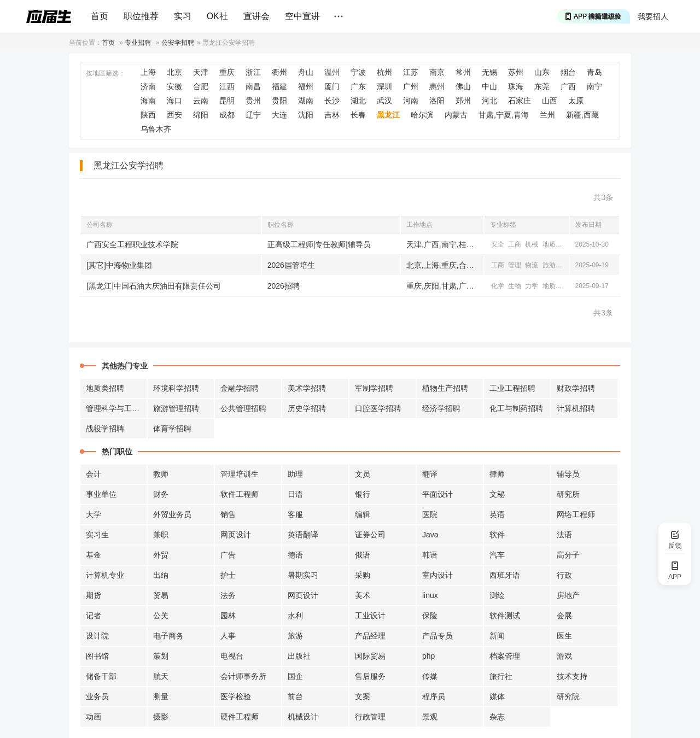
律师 (497, 474)
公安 (566, 244)
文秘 (497, 494)
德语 (295, 555)
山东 (542, 72)
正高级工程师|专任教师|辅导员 (319, 244)
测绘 (497, 595)
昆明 (227, 101)
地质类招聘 (105, 388)
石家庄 (520, 101)
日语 (295, 494)
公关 (161, 616)
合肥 (201, 86)
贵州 (253, 101)
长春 (358, 115)
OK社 (217, 16)
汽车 (497, 555)
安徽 (174, 86)
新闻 (497, 636)
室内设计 (437, 575)
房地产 (568, 595)
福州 (306, 86)
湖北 (358, 101)
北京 (174, 72)
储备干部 (101, 676)
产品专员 (437, 636)
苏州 (516, 72)
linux (430, 595)
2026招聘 (284, 286)
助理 (295, 474)
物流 (532, 265)
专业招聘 (138, 43)
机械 (532, 244)
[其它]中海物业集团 (119, 265)
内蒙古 (456, 115)
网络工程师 (576, 514)
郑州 (463, 101)
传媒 (430, 676)
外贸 (161, 555)
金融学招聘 (240, 388)
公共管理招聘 (243, 408)
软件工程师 (240, 494)
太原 (576, 101)
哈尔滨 (422, 115)
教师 (161, 474)
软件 (497, 535)
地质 (549, 244)
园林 (228, 616)
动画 (94, 717)
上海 (148, 72)
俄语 (363, 555)
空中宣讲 (302, 16)
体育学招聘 (172, 429)
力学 (532, 286)
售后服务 (370, 676)
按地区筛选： (106, 73)
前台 (295, 696)
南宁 (594, 86)
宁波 (358, 72)
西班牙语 (505, 575)
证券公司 (370, 535)
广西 (568, 86)
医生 (564, 636)
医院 (430, 514)
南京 (437, 72)
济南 (148, 86)
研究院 (568, 696)
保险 (430, 616)
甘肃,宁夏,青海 (504, 115)
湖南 (306, 101)
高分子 (568, 555)
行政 (564, 575)
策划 (161, 656)
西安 (174, 115)
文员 (363, 474)
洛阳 (437, 101)
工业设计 (370, 616)
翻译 (430, 474)
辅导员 (568, 474)
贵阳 (279, 101)
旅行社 (501, 676)
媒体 (497, 696)
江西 (227, 86)
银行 (363, 494)
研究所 (568, 494)
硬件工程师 (240, 717)
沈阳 (306, 115)
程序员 (434, 696)
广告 (228, 555)
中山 (489, 86)
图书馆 (97, 656)
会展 (564, 616)
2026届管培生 (291, 265)
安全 (498, 244)
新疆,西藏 (582, 115)
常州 (463, 72)
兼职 (161, 535)
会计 (94, 474)
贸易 (161, 595)
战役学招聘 (105, 429)
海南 (148, 101)
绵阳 (201, 115)
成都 (227, 115)
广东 (358, 86)
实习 (183, 16)
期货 (94, 595)
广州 (411, 86)
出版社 (299, 656)
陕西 (148, 115)
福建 (279, 86)
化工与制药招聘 (516, 408)
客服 (295, 514)
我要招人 (653, 16)
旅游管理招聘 (176, 408)
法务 (228, 595)
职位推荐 (141, 16)
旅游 (549, 265)
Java (430, 535)
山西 (550, 101)
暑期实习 (303, 575)
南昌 (253, 86)
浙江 (253, 72)
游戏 (564, 656)
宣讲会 (256, 16)
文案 (363, 696)
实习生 (97, 535)
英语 (497, 514)
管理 (515, 265)
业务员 (97, 696)
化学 (498, 286)
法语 (564, 535)
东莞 (542, 86)
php (428, 656)
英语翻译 (303, 535)
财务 (161, 494)
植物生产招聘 (445, 388)
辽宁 (253, 115)
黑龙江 (388, 115)
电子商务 (168, 636)
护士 (228, 575)
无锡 (489, 72)
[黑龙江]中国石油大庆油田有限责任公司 (154, 286)
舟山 (306, 72)
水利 (295, 616)
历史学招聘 (307, 408)
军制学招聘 (374, 388)
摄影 (161, 717)
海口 (174, 101)
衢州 (279, 72)
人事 (228, 636)
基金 (94, 555)
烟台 (568, 72)
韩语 (430, 555)
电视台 (232, 656)
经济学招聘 (441, 408)
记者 (94, 616)
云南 (201, 101)
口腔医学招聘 (378, 408)
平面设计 (437, 494)
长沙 (332, 101)
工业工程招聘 (512, 388)
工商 (515, 244)
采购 (363, 575)
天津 (201, 72)
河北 (489, 101)
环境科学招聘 (176, 388)
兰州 (547, 115)
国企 (295, 676)
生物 (515, 286)
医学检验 (236, 696)
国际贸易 (370, 656)
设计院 (97, 636)
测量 (161, 696)
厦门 (332, 86)
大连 (279, 115)
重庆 (227, 72)
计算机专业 (105, 575)
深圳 (384, 86)
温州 (332, 72)
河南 (411, 101)
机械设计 (303, 717)
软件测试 (505, 616)
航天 (161, 676)
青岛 (594, 72)
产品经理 (370, 636)
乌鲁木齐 (156, 129)
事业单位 (101, 494)
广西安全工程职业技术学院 (132, 244)
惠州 (437, 86)
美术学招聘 (307, 388)
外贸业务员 (172, 514)
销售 (228, 514)
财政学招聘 (576, 388)
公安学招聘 (178, 43)
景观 (430, 717)
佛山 (463, 86)
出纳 (161, 575)
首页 (100, 16)
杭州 (384, 72)
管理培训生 (240, 474)
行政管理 (370, 717)
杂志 (497, 717)
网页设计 (236, 535)
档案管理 (505, 656)
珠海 (516, 86)
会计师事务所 (243, 676)
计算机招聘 (576, 408)
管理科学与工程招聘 (116, 408)
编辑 (363, 514)
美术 (363, 595)
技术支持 (572, 676)
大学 (94, 514)
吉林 (332, 115)
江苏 (411, 72)
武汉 (384, 101)
